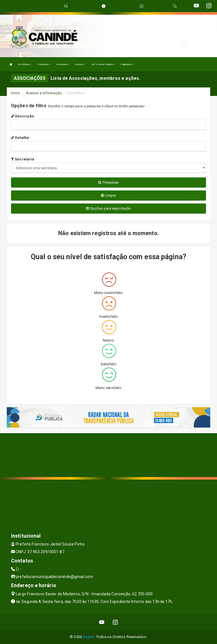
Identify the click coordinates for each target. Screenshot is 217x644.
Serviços (80, 64)
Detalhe (20, 138)
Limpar (109, 195)
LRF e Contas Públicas (103, 64)
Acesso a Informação (44, 93)
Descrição (22, 116)
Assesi (89, 637)
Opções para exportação (108, 208)
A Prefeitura (25, 64)
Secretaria (23, 159)
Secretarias (63, 64)
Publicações (127, 64)
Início (16, 93)
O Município (44, 64)
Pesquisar (108, 182)
